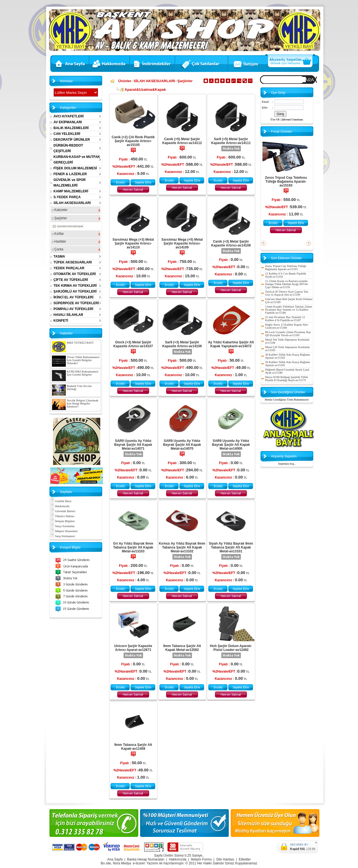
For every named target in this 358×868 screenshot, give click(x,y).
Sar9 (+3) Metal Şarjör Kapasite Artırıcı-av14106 (182, 344)
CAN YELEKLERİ (67, 134)
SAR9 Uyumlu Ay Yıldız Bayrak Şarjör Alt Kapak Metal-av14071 (133, 445)
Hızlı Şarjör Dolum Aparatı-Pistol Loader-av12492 (231, 648)
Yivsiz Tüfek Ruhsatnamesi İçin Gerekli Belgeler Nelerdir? (83, 360)
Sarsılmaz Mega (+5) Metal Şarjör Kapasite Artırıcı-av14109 (182, 243)
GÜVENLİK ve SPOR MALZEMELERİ (70, 183)
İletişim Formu (201, 859)
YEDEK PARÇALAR (69, 268)
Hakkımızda (60, 506)
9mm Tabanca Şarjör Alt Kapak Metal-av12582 (182, 648)
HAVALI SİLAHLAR (68, 315)
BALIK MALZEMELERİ (71, 128)
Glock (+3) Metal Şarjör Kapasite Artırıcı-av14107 (133, 344)
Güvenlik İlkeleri (63, 511)
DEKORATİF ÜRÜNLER (72, 140)
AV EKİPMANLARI (68, 122)
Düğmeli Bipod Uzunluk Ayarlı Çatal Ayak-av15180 (287, 371)
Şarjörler (60, 218)
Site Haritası (225, 859)
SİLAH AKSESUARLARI (72, 203)
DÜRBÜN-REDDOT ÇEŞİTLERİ (68, 148)
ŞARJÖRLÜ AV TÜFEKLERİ (75, 291)
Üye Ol (275, 119)
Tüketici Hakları (62, 516)
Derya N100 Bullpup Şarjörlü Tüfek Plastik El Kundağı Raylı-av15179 (287, 379)
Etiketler (245, 859)
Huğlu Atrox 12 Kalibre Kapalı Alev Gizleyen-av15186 (287, 326)
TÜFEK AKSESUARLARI (73, 262)
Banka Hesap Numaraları (146, 859)
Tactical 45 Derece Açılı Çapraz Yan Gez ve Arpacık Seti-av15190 (287, 293)
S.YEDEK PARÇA (67, 197)
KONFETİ (61, 321)
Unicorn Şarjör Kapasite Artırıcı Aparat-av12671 (133, 648)
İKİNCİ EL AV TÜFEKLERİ (74, 297)
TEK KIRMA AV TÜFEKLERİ (75, 286)
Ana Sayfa (115, 859)
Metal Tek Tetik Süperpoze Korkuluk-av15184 (288, 341)
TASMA (59, 256)
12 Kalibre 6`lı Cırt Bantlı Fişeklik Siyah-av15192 (286, 275)
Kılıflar (58, 234)
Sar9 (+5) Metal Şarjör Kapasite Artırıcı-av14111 (231, 141)
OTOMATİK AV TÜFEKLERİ (75, 274)
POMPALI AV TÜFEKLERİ (73, 309)
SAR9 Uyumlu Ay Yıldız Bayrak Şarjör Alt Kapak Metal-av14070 (182, 445)
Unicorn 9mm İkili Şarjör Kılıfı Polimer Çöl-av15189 (289, 301)
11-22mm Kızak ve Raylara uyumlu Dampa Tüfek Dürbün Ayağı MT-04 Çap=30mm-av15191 (286, 284)
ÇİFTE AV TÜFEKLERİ (71, 280)
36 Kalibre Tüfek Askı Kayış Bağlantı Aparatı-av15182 (288, 356)
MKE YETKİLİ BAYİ (80, 343)
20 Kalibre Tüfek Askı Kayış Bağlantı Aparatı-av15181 (288, 364)
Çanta (58, 249)
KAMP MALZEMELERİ (71, 191)
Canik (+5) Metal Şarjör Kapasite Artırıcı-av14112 (182, 141)
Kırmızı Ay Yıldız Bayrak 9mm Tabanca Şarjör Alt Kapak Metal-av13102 (182, 547)
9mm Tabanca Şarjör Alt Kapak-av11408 (133, 747)
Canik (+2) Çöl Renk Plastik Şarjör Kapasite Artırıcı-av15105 (133, 141)
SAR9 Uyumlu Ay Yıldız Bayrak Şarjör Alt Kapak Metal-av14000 (231, 445)
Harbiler (59, 241)
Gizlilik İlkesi (61, 501)
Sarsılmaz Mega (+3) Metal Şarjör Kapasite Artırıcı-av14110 (133, 243)
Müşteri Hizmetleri (64, 531)
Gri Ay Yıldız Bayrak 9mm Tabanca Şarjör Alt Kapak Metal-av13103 (133, 547)
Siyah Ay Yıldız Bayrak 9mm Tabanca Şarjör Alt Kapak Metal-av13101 (231, 547)
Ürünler (125, 81)
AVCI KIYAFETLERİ (69, 116)
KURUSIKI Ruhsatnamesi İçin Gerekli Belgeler (83, 373)
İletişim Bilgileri (62, 521)
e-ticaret (139, 863)
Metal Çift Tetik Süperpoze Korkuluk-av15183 (288, 349)
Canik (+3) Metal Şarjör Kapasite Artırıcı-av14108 (231, 243)
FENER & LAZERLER (70, 174)
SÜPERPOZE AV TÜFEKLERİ (76, 303)
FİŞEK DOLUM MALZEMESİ (75, 168)
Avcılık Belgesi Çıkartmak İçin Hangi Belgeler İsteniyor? (83, 403)
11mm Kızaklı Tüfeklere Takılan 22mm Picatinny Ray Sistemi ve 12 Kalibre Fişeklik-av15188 (289, 310)
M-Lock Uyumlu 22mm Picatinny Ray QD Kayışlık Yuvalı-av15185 (288, 334)
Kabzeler (60, 210)
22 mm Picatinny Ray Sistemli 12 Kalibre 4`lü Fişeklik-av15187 (285, 319)
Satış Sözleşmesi (62, 536)
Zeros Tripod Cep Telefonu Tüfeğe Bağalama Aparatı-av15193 (286, 182)
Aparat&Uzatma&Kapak (70, 226)
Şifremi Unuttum (292, 119)
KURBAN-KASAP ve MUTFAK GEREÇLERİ (77, 160)
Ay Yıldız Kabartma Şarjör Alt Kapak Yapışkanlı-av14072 (231, 344)
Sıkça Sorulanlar (62, 526)
